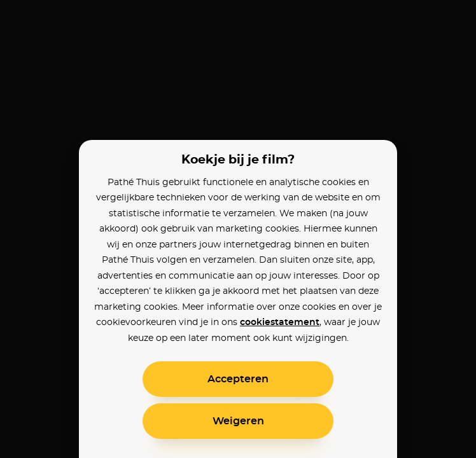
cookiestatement (280, 323)
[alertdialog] (238, 229)
